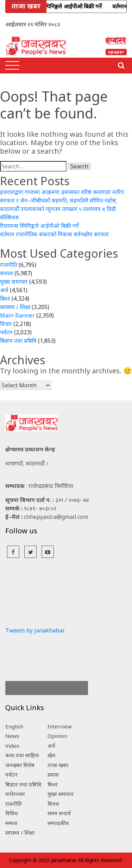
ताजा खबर (58, 765)
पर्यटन (6, 332)
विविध (12, 813)
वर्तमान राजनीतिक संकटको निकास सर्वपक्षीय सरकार (54, 234)
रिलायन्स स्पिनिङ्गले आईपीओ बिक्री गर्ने (39, 226)
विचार (6, 324)
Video (12, 746)
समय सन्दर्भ (59, 813)
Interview (60, 726)
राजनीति (9, 265)
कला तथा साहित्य (22, 755)
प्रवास (53, 774)
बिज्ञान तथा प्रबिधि (18, 341)
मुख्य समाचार (14, 282)
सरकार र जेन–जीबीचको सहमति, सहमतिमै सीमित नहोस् (58, 200)
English (14, 726)
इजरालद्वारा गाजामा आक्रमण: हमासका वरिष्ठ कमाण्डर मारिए (62, 192)
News (12, 736)
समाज (7, 273)
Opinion (57, 736)
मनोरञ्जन (15, 794)
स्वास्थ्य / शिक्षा (15, 307)
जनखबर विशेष (20, 765)
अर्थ (4, 290)
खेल (51, 755)
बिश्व (5, 298)
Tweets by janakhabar (35, 630)
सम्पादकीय (58, 823)
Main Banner (17, 315)
